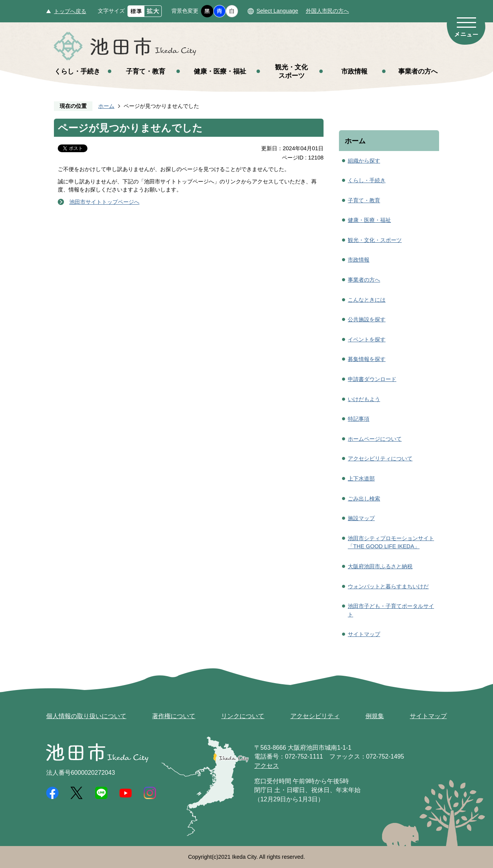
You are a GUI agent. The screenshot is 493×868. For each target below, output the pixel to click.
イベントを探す (367, 339)
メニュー (466, 26)
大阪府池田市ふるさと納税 (380, 566)
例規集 (375, 716)
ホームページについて (375, 439)
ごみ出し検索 (364, 499)
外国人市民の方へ (327, 11)
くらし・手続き (77, 71)
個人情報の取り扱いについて (86, 716)
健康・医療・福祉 (220, 71)
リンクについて (243, 716)
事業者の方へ (418, 71)
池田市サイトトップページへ (104, 202)
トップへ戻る (70, 11)
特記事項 (359, 419)
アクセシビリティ (315, 716)
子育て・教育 (146, 71)
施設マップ (361, 518)
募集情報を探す (367, 359)
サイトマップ (364, 634)
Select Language (277, 11)
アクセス (267, 766)
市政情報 (354, 71)
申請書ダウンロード (372, 379)
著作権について (174, 716)
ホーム (106, 106)
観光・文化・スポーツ (375, 240)
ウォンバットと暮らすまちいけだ (388, 586)
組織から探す (364, 161)
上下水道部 (361, 478)
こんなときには (367, 300)
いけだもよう (364, 399)
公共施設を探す (367, 319)
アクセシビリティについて (380, 458)
